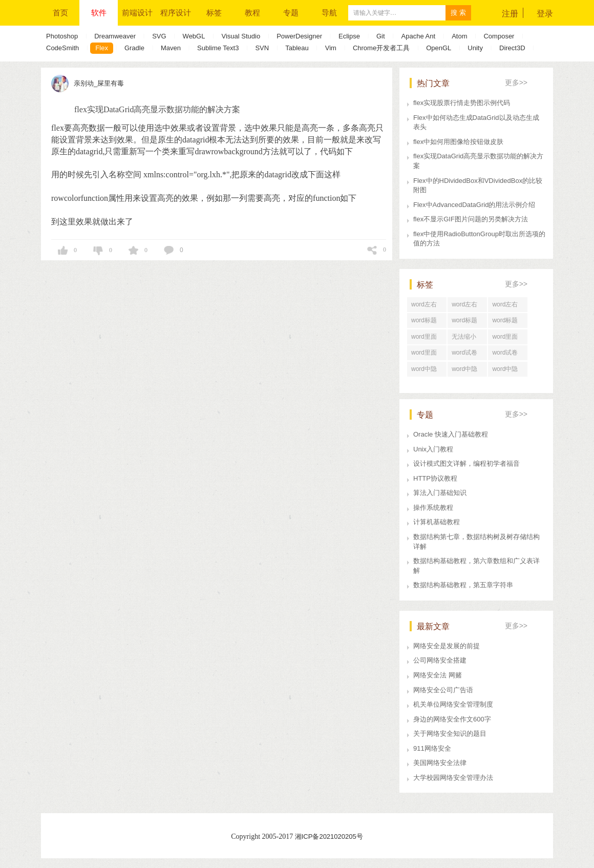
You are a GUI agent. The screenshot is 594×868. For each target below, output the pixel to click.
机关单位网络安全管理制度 (453, 704)
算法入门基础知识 (440, 493)
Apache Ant (419, 36)
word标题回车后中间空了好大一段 (507, 322)
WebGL (194, 36)
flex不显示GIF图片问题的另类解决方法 (471, 219)
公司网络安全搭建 (440, 660)
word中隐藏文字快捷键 (467, 371)
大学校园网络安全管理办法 (453, 778)
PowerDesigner (299, 36)
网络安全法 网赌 (438, 675)
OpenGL (439, 48)
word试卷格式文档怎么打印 (467, 355)
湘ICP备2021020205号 (329, 836)
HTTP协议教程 (435, 478)
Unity (475, 48)
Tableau (297, 48)
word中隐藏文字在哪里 (507, 371)
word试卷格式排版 (505, 355)
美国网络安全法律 (440, 763)
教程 (252, 13)
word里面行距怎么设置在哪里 (427, 355)
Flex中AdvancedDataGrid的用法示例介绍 (474, 205)
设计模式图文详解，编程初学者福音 (466, 463)
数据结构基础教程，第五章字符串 (463, 585)
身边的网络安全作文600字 (452, 719)
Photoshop (62, 36)
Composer (499, 36)
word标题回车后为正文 (427, 322)
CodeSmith (62, 48)
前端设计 (137, 13)
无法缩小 (464, 337)
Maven (171, 48)
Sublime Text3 (218, 48)
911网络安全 (432, 748)
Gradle (134, 48)
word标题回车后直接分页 (467, 322)
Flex (102, 48)
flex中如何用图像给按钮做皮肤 (458, 142)
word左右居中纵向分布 (427, 306)
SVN (262, 48)
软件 (99, 13)
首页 (60, 13)
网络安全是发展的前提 (447, 646)
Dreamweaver (115, 36)
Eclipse (349, 36)
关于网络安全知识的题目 (450, 733)
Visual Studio (241, 36)
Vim (331, 48)
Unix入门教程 (433, 449)
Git (381, 36)
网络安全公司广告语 (443, 690)
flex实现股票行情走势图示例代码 (462, 103)
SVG (159, 36)
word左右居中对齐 (464, 306)
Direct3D (512, 48)
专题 (291, 13)
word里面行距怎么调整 (427, 339)
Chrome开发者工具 (381, 48)
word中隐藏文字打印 (427, 371)
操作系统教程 (433, 508)
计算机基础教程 (437, 522)
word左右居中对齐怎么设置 (507, 306)
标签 (214, 13)
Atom (459, 36)
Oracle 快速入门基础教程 (451, 434)
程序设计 (176, 13)
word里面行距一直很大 (507, 339)
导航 (329, 13)
